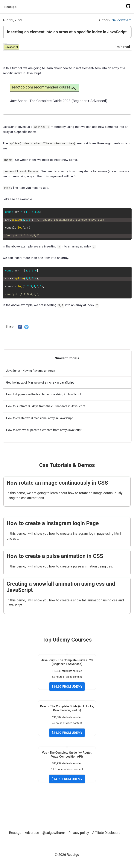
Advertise (32, 833)
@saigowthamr (54, 833)
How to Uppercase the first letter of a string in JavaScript (44, 395)
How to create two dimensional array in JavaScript (39, 419)
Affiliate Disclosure (106, 833)
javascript (12, 47)
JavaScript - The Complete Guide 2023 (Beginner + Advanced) (59, 101)
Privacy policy (79, 833)
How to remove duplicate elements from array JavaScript (44, 431)
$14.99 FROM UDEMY (67, 687)
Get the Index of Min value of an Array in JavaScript (40, 383)
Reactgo (11, 7)
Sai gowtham (122, 20)
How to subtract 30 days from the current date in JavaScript (46, 407)
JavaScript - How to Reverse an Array (31, 371)
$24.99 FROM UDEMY (67, 733)
